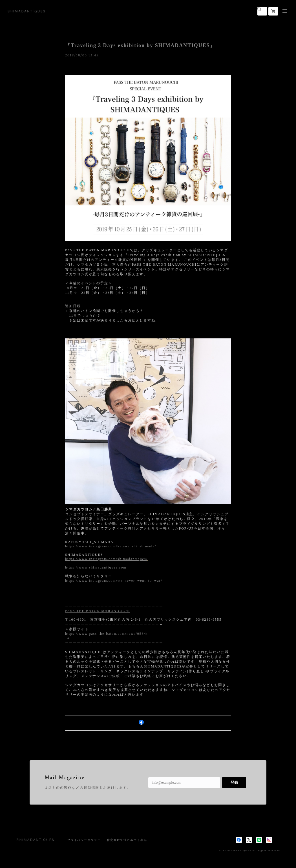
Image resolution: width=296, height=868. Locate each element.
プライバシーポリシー (84, 840)
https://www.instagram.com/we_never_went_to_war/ (114, 581)
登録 (234, 782)
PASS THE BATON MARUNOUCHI (98, 611)
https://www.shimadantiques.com (96, 567)
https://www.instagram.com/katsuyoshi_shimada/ (111, 546)
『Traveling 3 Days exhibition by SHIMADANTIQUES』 (140, 45)
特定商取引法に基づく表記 (127, 840)
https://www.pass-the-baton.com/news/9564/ (106, 634)
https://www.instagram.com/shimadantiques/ (106, 559)
